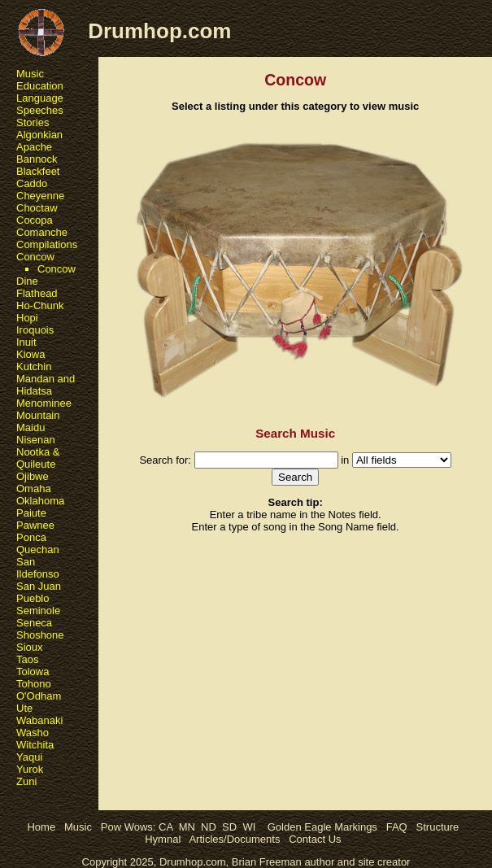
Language (40, 98)
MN (187, 827)
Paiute (31, 513)
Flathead (37, 293)
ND (209, 827)
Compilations (47, 244)
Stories (33, 122)
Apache (34, 147)
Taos (27, 659)
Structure (438, 827)
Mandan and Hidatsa (46, 385)
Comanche (42, 232)
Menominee (44, 403)
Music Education (40, 80)
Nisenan (36, 440)
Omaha (34, 489)
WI (249, 827)
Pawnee (35, 525)
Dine (27, 281)
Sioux (30, 647)
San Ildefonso (38, 568)
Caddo (32, 183)
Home (41, 827)
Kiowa (30, 354)
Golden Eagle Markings (322, 827)
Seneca (34, 623)
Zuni (26, 781)
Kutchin (34, 366)
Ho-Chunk (40, 305)
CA (165, 827)
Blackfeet (38, 171)
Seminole (38, 611)
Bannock (37, 159)
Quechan (38, 550)
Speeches (40, 110)
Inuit (26, 342)
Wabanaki (39, 720)
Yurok (30, 769)
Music (78, 827)
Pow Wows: (130, 827)
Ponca (31, 537)
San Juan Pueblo (39, 592)
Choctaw (37, 208)
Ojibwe (33, 476)
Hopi (27, 318)
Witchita (35, 745)
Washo (33, 733)
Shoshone (40, 635)
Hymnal (163, 839)
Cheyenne (40, 196)
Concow (35, 257)
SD (229, 827)
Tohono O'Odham (39, 690)
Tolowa (33, 672)
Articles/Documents (234, 839)
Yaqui (29, 757)
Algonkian (39, 135)
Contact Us (315, 839)
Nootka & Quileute (38, 458)
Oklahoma (40, 501)
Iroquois (35, 330)
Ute (24, 708)
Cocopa (35, 220)
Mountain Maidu (38, 421)
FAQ (397, 827)
